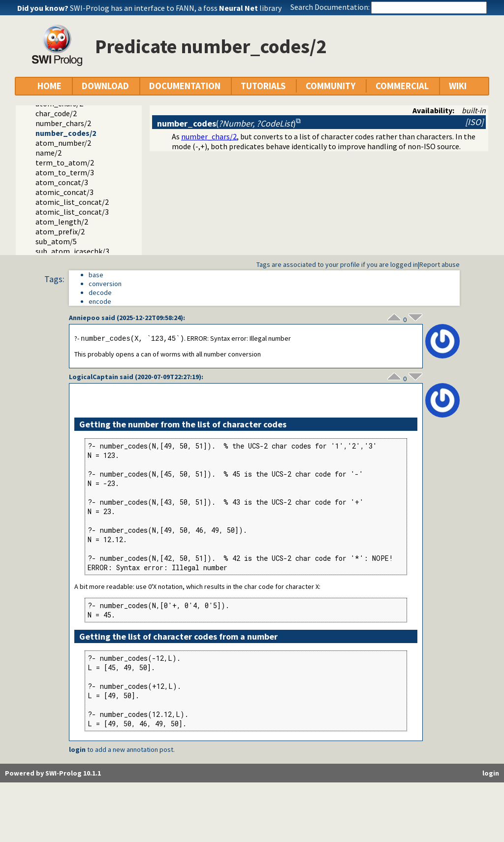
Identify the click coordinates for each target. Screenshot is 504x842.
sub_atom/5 (56, 241)
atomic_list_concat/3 (72, 212)
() (226, 123)
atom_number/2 (63, 143)
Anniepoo (84, 318)
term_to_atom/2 (65, 162)
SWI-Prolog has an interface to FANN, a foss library (176, 8)
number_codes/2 (66, 133)
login (77, 750)
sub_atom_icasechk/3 (72, 251)
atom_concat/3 (62, 182)
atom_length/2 (62, 222)
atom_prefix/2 (60, 231)
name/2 (48, 153)
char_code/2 (56, 113)
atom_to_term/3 (65, 172)
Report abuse (440, 264)
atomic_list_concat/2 (72, 202)
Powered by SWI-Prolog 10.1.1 (53, 774)
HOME (49, 86)
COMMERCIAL (402, 86)
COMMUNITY (331, 86)
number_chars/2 (63, 123)
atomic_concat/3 (64, 192)
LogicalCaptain (94, 377)
